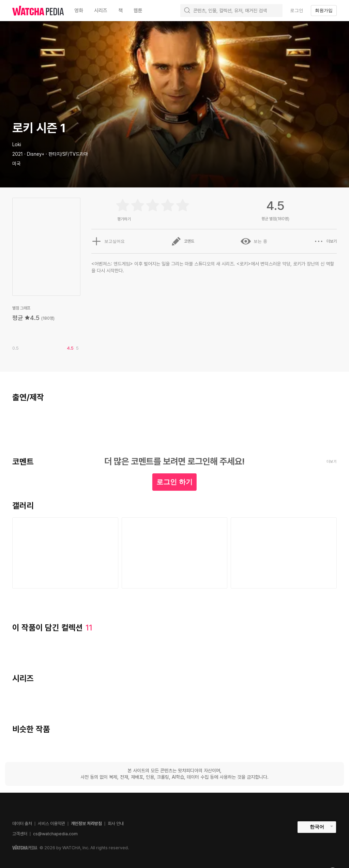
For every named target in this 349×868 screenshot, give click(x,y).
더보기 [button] (325, 241)
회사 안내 (116, 824)
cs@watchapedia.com (55, 834)
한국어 (317, 827)
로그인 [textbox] (297, 10)
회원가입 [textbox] (324, 10)
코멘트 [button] (183, 241)
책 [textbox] (120, 11)
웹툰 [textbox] (138, 11)
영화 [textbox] (79, 11)
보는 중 (254, 241)
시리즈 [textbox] (101, 11)
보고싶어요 (108, 241)
